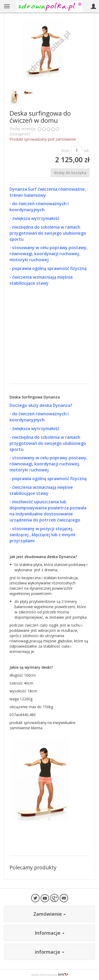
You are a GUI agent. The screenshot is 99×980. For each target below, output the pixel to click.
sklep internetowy (50, 975)
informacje (49, 952)
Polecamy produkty (33, 867)
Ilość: (66, 151)
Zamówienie (49, 914)
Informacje (50, 933)
